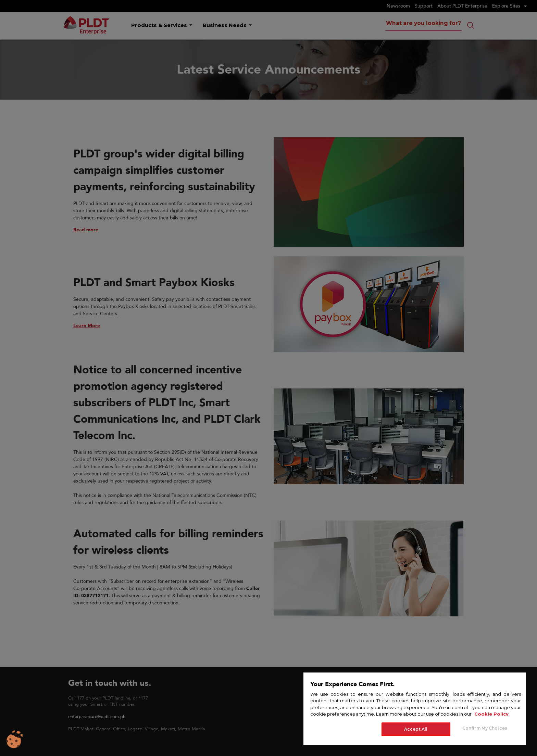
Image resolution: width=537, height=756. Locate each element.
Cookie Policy (491, 714)
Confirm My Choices (485, 728)
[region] (415, 708)
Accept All (416, 729)
